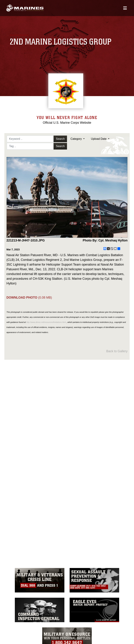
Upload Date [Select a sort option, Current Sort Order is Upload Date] (99, 139)
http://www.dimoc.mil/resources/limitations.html (46, 322)
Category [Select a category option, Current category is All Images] (77, 139)
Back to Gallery (117, 351)
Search (60, 139)
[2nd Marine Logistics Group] (25, 8)
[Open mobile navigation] (125, 8)
